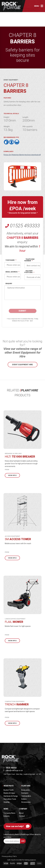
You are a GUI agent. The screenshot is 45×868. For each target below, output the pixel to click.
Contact (22, 816)
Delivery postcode (29, 272)
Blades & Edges (9, 793)
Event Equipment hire (23, 365)
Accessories (26, 802)
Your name (11, 260)
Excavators (25, 790)
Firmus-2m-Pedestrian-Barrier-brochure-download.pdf (22, 155)
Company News (9, 813)
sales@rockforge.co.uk (14, 770)
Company (23, 809)
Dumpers (25, 793)
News (6, 809)
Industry (7, 816)
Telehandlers (26, 796)
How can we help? (15, 826)
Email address (12, 272)
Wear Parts (9, 786)
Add (23, 841)
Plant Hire (26, 786)
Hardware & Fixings (11, 796)
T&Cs (15, 856)
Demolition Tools (10, 799)
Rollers (24, 799)
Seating (6, 802)
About (21, 813)
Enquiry (9, 284)
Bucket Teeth (9, 790)
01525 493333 (25, 226)
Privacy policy (7, 856)
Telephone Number (29, 260)
